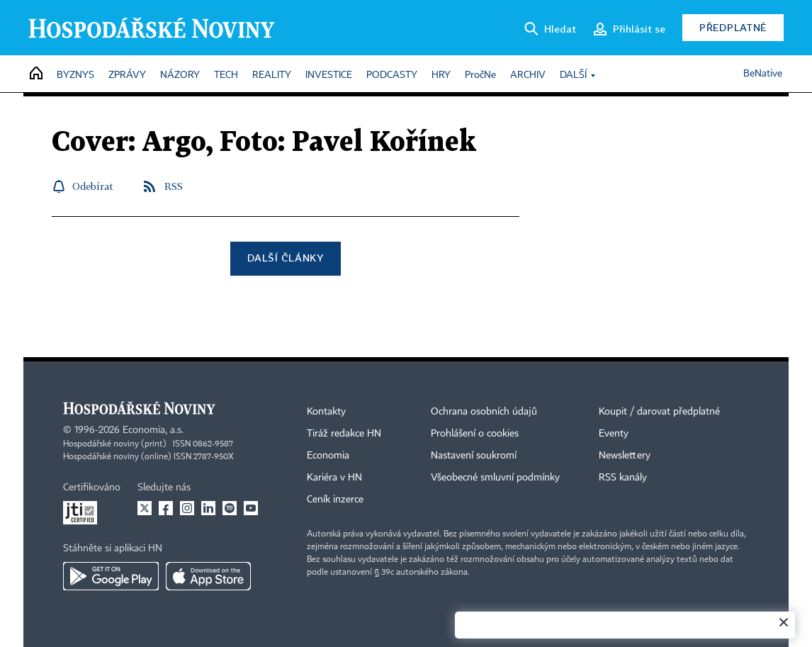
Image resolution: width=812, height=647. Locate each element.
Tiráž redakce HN (344, 434)
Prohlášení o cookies (475, 434)
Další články (285, 258)
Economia (328, 456)
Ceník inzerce (335, 500)
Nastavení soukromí (474, 456)
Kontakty (326, 412)
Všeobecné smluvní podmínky (495, 478)
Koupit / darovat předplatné (659, 412)
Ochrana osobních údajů (484, 412)
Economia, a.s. (153, 430)
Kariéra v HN (334, 478)
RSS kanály (623, 478)
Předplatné (733, 27)
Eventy (614, 434)
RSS (174, 186)
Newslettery (625, 456)
